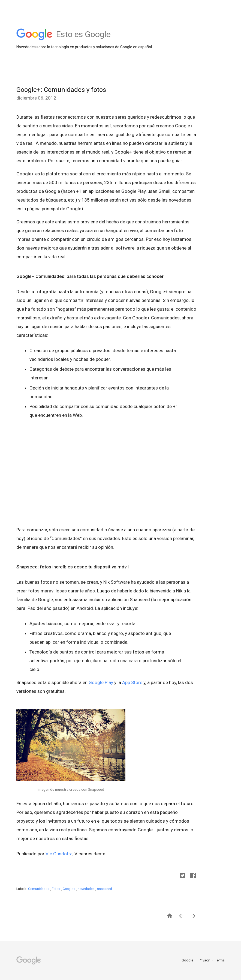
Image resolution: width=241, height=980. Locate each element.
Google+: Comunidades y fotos (61, 90)
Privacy (205, 960)
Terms (220, 960)
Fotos (56, 889)
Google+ (69, 889)
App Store (132, 682)
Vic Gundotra (59, 854)
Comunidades (39, 889)
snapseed (105, 889)
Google (188, 960)
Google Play (101, 682)
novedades (87, 889)
